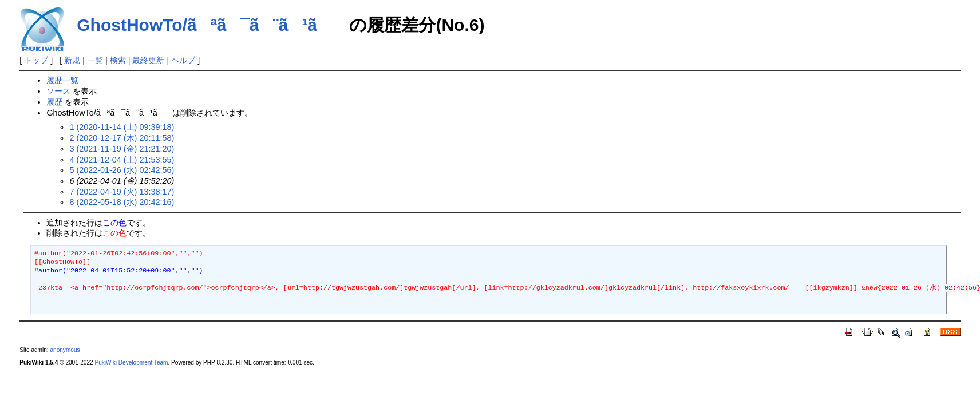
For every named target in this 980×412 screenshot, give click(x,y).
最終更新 (148, 60)
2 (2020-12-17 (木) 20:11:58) (122, 138)
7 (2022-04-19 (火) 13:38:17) (122, 192)
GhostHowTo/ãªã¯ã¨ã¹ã (211, 25)
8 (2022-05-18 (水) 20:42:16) (122, 202)
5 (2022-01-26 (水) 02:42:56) (122, 170)
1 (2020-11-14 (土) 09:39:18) (122, 127)
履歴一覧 (62, 80)
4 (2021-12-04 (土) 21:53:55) (122, 160)
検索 (118, 60)
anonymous (65, 350)
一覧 (95, 60)
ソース (58, 91)
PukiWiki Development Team (131, 363)
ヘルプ (183, 60)
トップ (36, 60)
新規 (72, 60)
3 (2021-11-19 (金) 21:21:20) (122, 149)
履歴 (54, 102)
